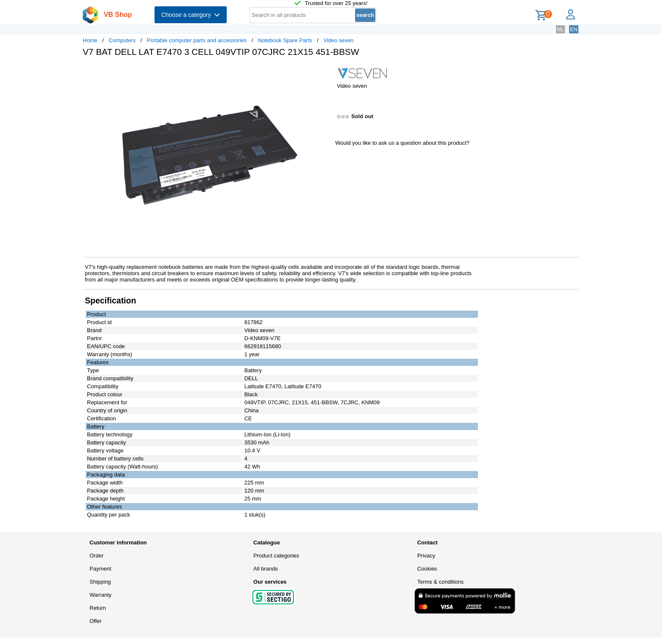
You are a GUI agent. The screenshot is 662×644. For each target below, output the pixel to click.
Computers (122, 40)
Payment (100, 569)
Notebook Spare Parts (285, 40)
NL (560, 29)
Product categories (276, 556)
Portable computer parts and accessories (197, 40)
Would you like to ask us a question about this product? (402, 143)
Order (96, 556)
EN (574, 29)
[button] (323, 72)
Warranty (100, 595)
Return (98, 608)
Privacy (426, 556)
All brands (266, 569)
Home (90, 40)
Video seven (338, 40)
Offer (96, 621)
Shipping (100, 582)
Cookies (427, 569)
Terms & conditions (440, 582)
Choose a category (191, 15)
